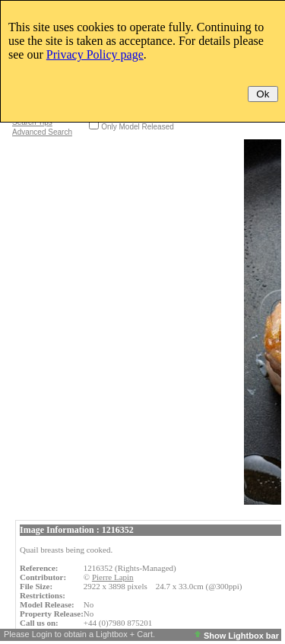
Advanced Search (42, 132)
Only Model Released (138, 127)
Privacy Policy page (95, 54)
